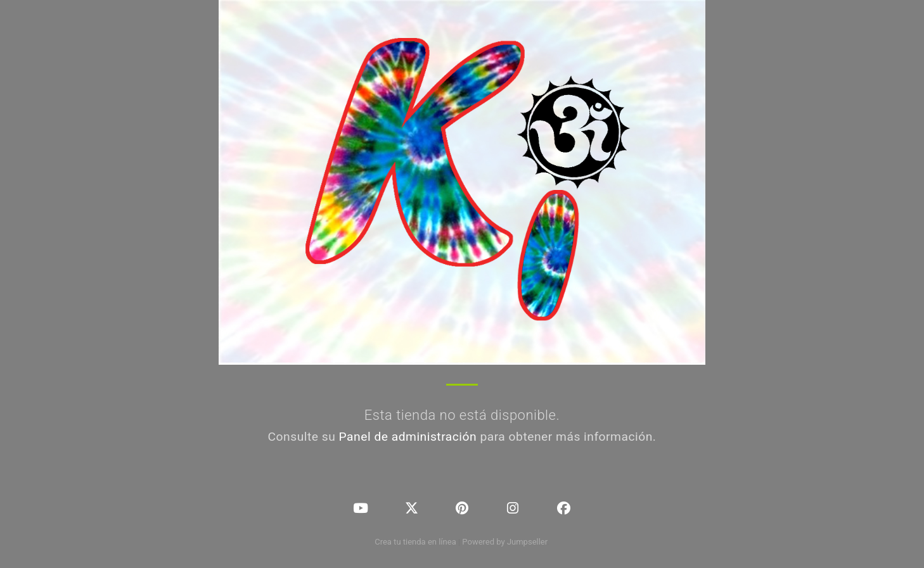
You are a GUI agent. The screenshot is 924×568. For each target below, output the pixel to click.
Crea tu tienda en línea (416, 542)
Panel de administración (408, 437)
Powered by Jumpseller (504, 542)
